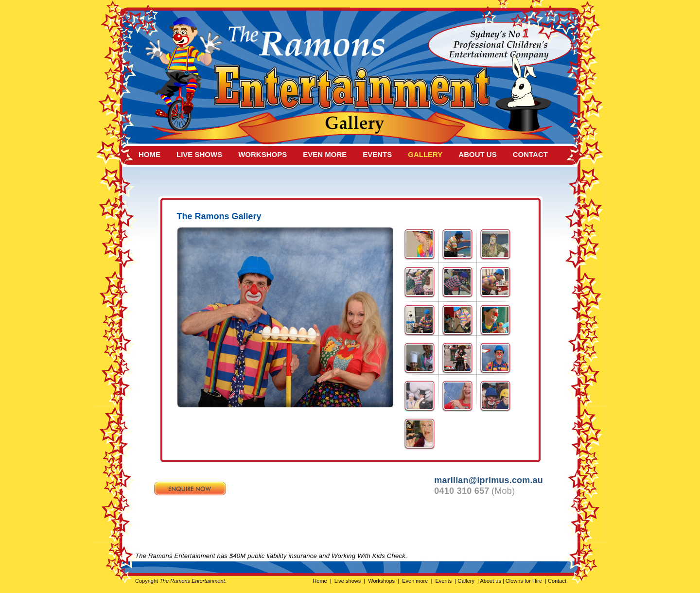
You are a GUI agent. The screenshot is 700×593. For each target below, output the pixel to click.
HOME (149, 154)
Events (443, 581)
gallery (425, 154)
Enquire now (190, 488)
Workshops (381, 581)
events (377, 154)
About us (491, 581)
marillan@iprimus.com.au (489, 480)
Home (320, 581)
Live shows (348, 581)
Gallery (466, 581)
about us (477, 154)
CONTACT (530, 154)
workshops (262, 154)
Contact (556, 581)
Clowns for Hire (524, 581)
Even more (415, 581)
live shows (199, 154)
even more (325, 154)
